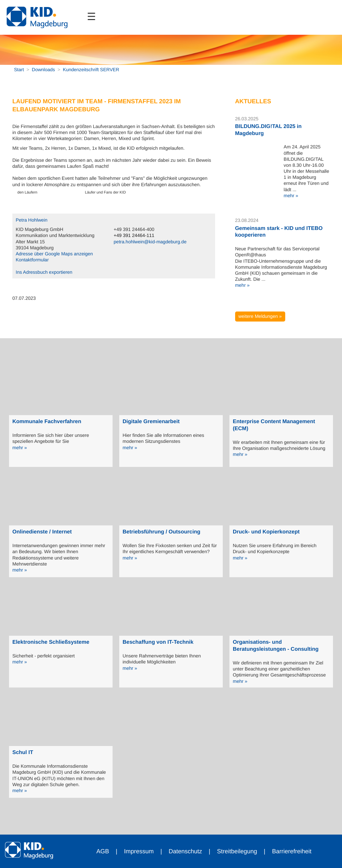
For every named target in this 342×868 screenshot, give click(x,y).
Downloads (43, 70)
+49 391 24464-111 (134, 235)
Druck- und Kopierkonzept (266, 532)
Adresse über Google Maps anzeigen (54, 254)
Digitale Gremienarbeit (151, 422)
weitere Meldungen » (260, 316)
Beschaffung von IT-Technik (158, 642)
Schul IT (23, 753)
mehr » (291, 196)
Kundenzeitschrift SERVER (91, 70)
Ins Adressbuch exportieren (44, 272)
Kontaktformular (32, 260)
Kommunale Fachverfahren (47, 422)
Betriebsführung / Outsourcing (161, 532)
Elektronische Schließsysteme (51, 642)
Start (19, 70)
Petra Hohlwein (32, 220)
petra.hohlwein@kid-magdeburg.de (150, 242)
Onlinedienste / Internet (42, 532)
